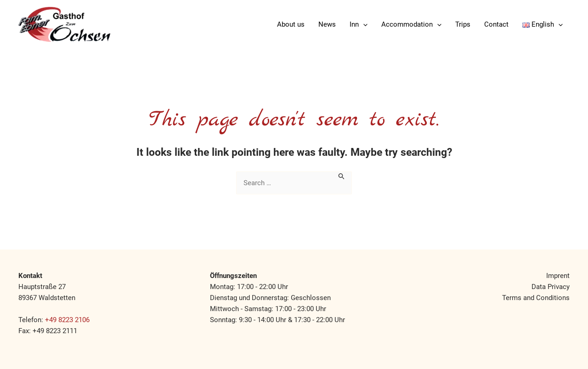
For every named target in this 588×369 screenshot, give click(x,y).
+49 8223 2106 (67, 320)
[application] (363, 24)
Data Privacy (551, 287)
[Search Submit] (342, 176)
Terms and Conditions (536, 298)
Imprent (558, 276)
